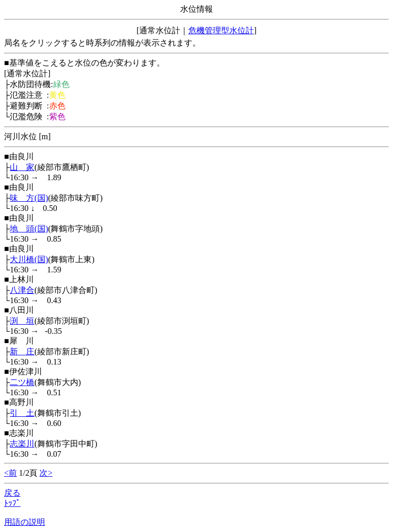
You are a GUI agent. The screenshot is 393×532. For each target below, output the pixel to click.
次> (46, 473)
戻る (12, 493)
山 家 (22, 167)
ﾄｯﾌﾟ (12, 503)
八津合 (22, 290)
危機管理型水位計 (221, 30)
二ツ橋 (22, 382)
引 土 (22, 413)
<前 (10, 473)
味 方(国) (29, 198)
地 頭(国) (29, 229)
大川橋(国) (29, 259)
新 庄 (22, 352)
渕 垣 (22, 321)
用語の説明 (25, 522)
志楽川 (22, 444)
